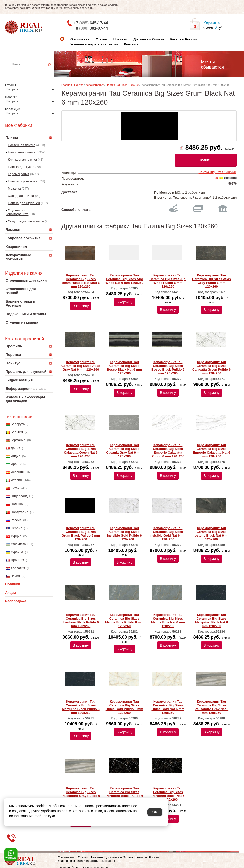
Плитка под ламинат (23, 181)
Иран (14, 464)
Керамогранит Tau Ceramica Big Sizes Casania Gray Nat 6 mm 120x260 (124, 451)
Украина (17, 552)
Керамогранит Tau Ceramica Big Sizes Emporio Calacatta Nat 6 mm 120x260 (212, 451)
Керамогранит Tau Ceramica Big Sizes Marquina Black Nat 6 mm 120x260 (212, 620)
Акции (10, 593)
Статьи (101, 39)
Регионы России (183, 39)
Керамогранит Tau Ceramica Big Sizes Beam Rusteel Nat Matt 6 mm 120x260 (81, 281)
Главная (67, 85)
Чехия (15, 576)
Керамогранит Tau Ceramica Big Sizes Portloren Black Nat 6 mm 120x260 (168, 794)
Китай (15, 488)
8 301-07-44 (92, 28)
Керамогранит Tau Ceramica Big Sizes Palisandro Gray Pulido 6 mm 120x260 (81, 794)
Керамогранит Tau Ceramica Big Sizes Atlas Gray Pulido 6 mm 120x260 (212, 281)
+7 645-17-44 (91, 23)
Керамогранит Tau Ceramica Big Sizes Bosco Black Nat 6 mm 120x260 (124, 368)
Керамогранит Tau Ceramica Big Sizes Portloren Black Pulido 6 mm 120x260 (124, 794)
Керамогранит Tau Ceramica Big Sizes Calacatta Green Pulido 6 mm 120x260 (212, 368)
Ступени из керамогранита (17, 212)
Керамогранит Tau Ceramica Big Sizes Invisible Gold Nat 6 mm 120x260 (168, 534)
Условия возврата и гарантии (94, 44)
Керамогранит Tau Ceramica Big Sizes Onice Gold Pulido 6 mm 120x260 (124, 707)
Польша (17, 504)
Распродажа (16, 601)
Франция (17, 560)
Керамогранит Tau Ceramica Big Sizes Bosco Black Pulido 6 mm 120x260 (168, 368)
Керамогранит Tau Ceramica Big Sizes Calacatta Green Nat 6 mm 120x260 (81, 451)
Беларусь (18, 424)
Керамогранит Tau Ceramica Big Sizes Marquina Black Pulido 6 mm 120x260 (81, 707)
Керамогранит (18, 174)
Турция (16, 536)
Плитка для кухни (21, 167)
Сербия (16, 528)
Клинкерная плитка (22, 160)
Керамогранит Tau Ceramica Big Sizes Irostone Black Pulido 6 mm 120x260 (81, 620)
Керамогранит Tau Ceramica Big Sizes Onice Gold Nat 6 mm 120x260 (168, 707)
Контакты (132, 44)
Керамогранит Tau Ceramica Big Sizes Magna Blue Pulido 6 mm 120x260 (124, 620)
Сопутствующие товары (26, 221)
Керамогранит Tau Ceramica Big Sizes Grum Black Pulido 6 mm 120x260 (81, 534)
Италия (16, 480)
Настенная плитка (34, 71)
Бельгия (17, 432)
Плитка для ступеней (24, 203)
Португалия (19, 512)
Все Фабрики (19, 125)
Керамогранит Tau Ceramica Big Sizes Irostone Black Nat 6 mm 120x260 (212, 534)
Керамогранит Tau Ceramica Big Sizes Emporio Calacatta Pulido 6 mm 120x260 (168, 451)
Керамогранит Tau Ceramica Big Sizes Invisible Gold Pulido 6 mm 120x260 (124, 534)
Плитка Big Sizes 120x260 (122, 85)
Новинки (120, 39)
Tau (216, 178)
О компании (80, 39)
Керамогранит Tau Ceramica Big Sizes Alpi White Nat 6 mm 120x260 (124, 279)
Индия (15, 456)
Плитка (79, 85)
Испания (17, 472)
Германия (18, 440)
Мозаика (14, 189)
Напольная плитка (22, 152)
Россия (16, 520)
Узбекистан (19, 544)
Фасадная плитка (21, 196)
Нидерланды (20, 496)
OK (155, 812)
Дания (15, 448)
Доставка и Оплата (149, 39)
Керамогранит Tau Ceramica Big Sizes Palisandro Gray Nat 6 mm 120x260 (212, 707)
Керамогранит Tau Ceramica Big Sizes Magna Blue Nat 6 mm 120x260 (168, 620)
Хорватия (18, 568)
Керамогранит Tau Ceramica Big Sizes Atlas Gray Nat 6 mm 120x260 (81, 366)
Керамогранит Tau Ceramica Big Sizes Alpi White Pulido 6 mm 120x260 (168, 281)
